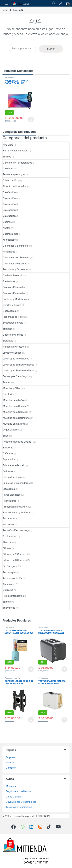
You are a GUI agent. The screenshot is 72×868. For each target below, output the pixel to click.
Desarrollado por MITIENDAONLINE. (32, 816)
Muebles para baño (13, 400)
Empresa (11, 757)
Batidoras (8, 448)
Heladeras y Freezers (14, 347)
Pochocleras (9, 501)
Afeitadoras (9, 281)
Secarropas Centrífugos (16, 376)
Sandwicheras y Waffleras (17, 512)
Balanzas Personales (14, 287)
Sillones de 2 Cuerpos (15, 554)
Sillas (6, 436)
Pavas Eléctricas (12, 495)
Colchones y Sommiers (15, 246)
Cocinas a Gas (11, 234)
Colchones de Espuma (15, 264)
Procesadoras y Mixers (15, 507)
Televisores (10, 78)
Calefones (8, 168)
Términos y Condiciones (19, 807)
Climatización (10, 180)
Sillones (7, 548)
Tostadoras (9, 518)
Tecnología (9, 572)
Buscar (51, 49)
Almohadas (9, 252)
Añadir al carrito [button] (31, 120)
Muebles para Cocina (14, 406)
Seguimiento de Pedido (18, 791)
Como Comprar (14, 797)
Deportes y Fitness (13, 335)
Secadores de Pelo (13, 323)
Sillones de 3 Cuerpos (15, 560)
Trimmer (7, 329)
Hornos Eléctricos (12, 477)
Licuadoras (9, 489)
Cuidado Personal (12, 275)
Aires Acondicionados (15, 186)
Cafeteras (8, 453)
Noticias (10, 762)
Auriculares (9, 584)
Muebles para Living (14, 424)
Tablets (7, 602)
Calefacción (9, 192)
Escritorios (8, 394)
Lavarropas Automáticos (16, 359)
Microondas (9, 240)
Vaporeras (8, 524)
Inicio (5, 10)
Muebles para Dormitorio (16, 418)
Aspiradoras (9, 536)
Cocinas (7, 222)
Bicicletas (8, 341)
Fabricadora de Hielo (14, 465)
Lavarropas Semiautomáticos (18, 365)
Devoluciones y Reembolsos (21, 802)
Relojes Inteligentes (13, 596)
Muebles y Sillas (12, 388)
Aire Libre (8, 145)
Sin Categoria (10, 566)
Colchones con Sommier (16, 257)
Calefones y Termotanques (17, 163)
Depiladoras (9, 311)
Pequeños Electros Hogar (17, 530)
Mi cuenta (11, 786)
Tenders (7, 382)
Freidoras (8, 471)
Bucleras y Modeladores (16, 299)
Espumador (9, 459)
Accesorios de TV (12, 578)
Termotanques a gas (14, 174)
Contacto (11, 768)
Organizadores (11, 430)
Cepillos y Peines (12, 305)
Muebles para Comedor (16, 412)
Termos (7, 157)
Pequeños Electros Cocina (17, 442)
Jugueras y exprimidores (16, 483)
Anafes (7, 228)
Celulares (8, 590)
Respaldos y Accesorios (16, 269)
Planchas (8, 542)
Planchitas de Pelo (13, 317)
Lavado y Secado (12, 353)
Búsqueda (54, 3)
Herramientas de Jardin (15, 151)
